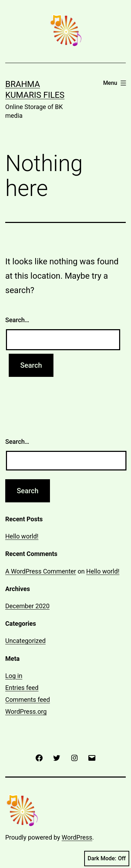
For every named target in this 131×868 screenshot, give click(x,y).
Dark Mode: (107, 859)
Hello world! (22, 536)
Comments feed (28, 700)
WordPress (77, 837)
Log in (14, 676)
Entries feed (22, 688)
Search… (17, 320)
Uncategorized (26, 641)
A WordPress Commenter (41, 571)
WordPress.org (26, 711)
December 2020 (27, 606)
